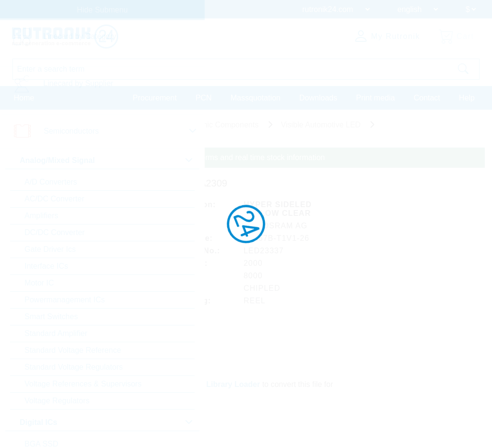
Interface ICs (46, 266)
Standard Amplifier (56, 333)
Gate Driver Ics (50, 249)
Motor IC (39, 283)
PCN (204, 98)
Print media (375, 98)
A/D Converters (51, 182)
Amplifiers (41, 216)
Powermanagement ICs (65, 300)
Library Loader (234, 384)
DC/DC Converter (55, 232)
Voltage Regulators (57, 401)
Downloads (318, 98)
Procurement (155, 98)
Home (24, 98)
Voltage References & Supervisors (83, 384)
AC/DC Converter (54, 199)
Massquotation (256, 98)
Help (467, 98)
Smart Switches (51, 317)
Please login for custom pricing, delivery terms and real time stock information (193, 157)
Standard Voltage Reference (73, 350)
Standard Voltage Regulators (74, 367)
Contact (427, 98)
